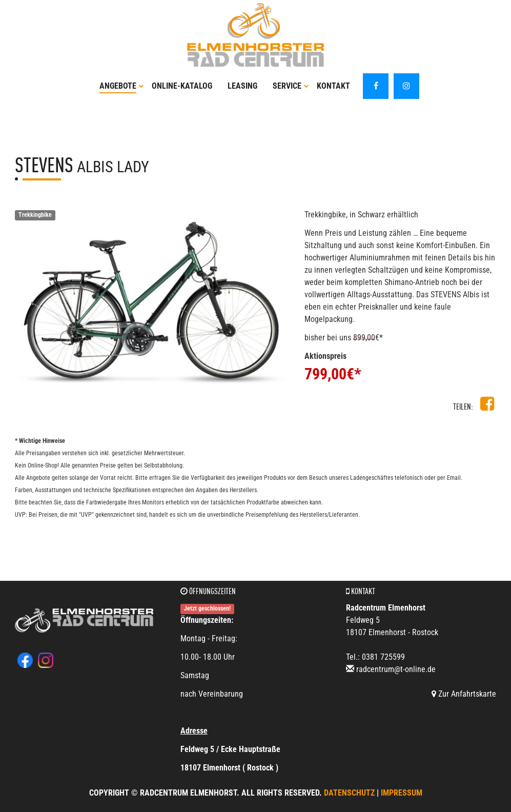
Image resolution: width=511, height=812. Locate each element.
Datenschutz (349, 793)
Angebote (122, 85)
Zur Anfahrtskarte (464, 694)
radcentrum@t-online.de (396, 669)
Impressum (402, 793)
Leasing (242, 85)
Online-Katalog (182, 85)
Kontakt (333, 85)
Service (291, 85)
